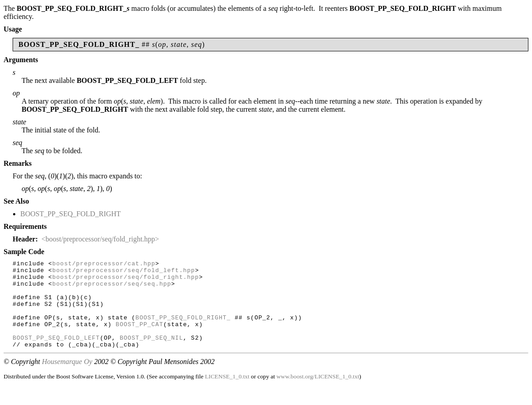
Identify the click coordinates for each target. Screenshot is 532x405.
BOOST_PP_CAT (140, 337)
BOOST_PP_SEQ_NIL (152, 354)
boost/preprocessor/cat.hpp (104, 264)
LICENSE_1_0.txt (227, 394)
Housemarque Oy (67, 379)
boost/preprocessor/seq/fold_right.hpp (126, 281)
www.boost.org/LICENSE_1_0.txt (318, 394)
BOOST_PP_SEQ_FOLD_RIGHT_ (183, 329)
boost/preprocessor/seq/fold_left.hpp (124, 273)
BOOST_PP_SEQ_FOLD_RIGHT (70, 214)
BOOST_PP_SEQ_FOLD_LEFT (56, 354)
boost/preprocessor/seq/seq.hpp (112, 289)
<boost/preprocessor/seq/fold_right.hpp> (100, 239)
